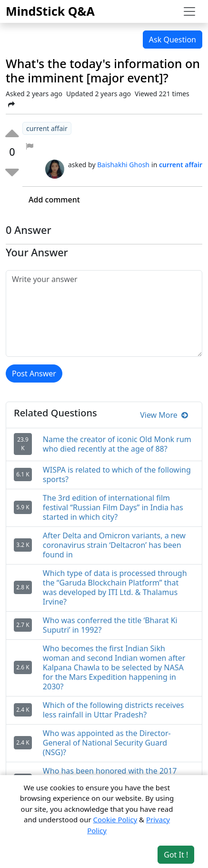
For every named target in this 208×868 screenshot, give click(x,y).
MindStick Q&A (50, 11)
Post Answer (34, 373)
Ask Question (173, 40)
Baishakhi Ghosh (123, 165)
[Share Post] (11, 104)
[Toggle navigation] (189, 11)
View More (164, 415)
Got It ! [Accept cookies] (176, 855)
